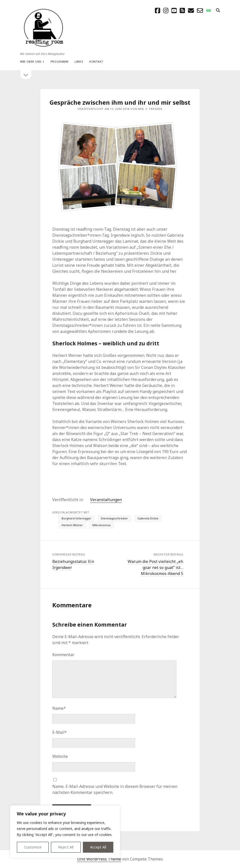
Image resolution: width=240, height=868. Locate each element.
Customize (33, 847)
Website (60, 756)
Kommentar (63, 655)
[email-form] (200, 10)
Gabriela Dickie (148, 518)
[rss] (182, 10)
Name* (59, 708)
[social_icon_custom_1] (208, 10)
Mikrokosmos (102, 525)
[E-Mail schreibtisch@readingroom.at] (191, 10)
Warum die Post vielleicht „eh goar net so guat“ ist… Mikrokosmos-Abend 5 (155, 567)
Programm (60, 61)
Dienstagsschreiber (114, 518)
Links (79, 61)
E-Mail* (60, 732)
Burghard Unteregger (76, 518)
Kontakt (96, 61)
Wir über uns (31, 61)
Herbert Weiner (72, 525)
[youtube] (174, 10)
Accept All (98, 847)
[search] (218, 11)
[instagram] (166, 10)
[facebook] (158, 10)
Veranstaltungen (106, 500)
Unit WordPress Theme (99, 859)
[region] (65, 832)
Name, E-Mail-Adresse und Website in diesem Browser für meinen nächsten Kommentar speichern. (115, 789)
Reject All (66, 847)
